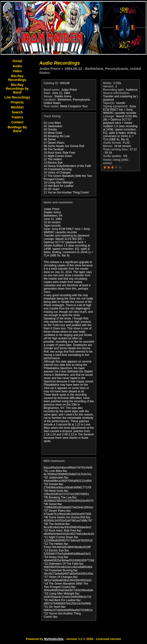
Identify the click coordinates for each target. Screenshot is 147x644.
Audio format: (112, 143)
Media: (108, 83)
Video (17, 71)
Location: (50, 100)
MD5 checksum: (54, 461)
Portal (17, 61)
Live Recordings (17, 97)
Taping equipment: (116, 106)
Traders (17, 117)
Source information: (117, 93)
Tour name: (51, 106)
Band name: (52, 90)
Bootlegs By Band (17, 129)
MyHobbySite (54, 639)
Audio (17, 66)
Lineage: (109, 116)
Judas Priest (50, 69)
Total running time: (116, 149)
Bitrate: (108, 146)
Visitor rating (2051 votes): (116, 161)
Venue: (48, 96)
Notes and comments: (58, 202)
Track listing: (52, 116)
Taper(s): (109, 103)
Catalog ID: (51, 83)
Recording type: (114, 90)
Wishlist (17, 107)
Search (17, 112)
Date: (47, 93)
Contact (17, 122)
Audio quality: (112, 156)
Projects (17, 102)
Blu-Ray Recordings (17, 78)
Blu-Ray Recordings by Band (17, 89)
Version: (109, 86)
